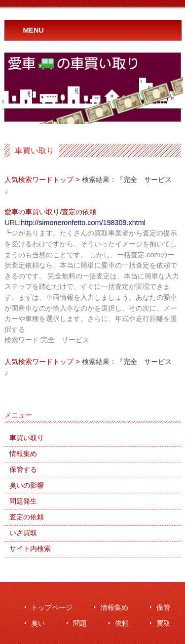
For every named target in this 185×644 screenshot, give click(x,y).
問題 (80, 623)
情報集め (114, 608)
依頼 (122, 623)
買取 (163, 623)
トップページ (52, 608)
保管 (163, 608)
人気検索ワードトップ (39, 180)
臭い (38, 623)
